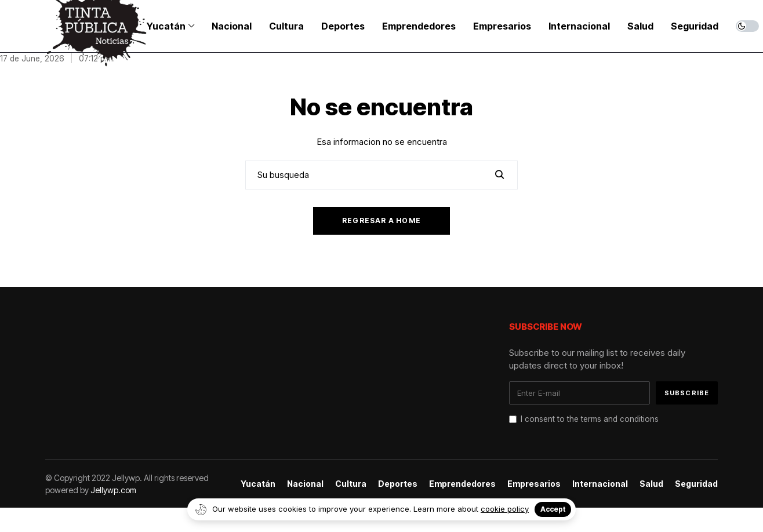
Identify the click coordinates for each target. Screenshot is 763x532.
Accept (553, 509)
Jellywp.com (113, 490)
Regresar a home (381, 221)
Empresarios (534, 484)
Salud (651, 484)
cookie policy (505, 509)
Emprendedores (462, 484)
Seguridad (696, 484)
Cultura (351, 484)
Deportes (398, 484)
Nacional (305, 484)
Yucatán (258, 484)
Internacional (600, 484)
